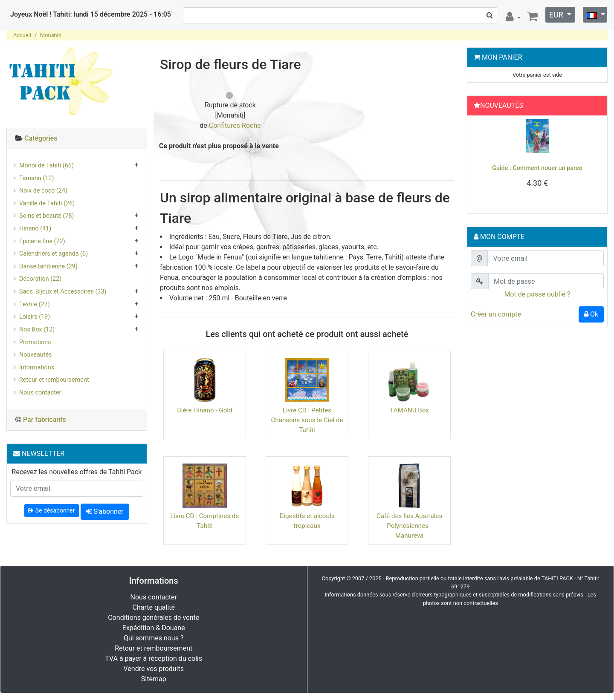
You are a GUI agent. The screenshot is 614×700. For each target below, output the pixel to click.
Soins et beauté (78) (47, 216)
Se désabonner (51, 510)
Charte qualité (153, 607)
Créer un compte (496, 314)
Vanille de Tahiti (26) (47, 203)
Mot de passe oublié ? (537, 294)
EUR (557, 15)
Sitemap (154, 679)
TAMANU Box (409, 410)
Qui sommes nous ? (153, 638)
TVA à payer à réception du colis (153, 658)
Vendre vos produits (154, 669)
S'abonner (105, 511)
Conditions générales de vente (153, 618)
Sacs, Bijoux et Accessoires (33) (63, 292)
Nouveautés (35, 355)
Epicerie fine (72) (42, 241)
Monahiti (51, 35)
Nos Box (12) (37, 330)
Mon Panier (502, 57)
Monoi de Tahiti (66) (46, 166)
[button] (481, 162)
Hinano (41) (35, 229)
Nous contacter (40, 393)
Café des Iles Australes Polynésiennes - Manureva (409, 526)
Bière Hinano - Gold (204, 410)
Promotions (35, 342)
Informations (37, 367)
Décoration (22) (40, 279)
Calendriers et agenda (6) (54, 254)
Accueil (22, 35)
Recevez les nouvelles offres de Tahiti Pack (77, 472)
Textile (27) (35, 304)
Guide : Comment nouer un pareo (537, 168)
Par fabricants (45, 419)
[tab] (77, 139)
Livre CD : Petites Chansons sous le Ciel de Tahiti (307, 420)
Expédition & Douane (154, 628)
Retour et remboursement (54, 380)
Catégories (41, 138)
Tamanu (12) (37, 178)
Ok (591, 314)
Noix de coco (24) (43, 191)
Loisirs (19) (35, 317)
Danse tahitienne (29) (48, 266)
